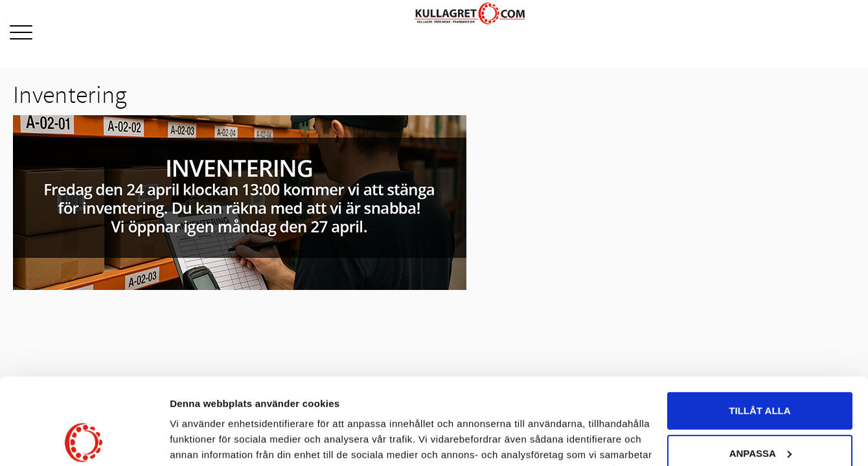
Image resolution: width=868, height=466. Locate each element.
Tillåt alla (759, 330)
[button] (21, 33)
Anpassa (760, 372)
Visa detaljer (199, 440)
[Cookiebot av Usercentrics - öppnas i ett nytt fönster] (84, 441)
